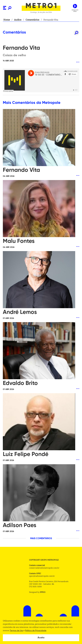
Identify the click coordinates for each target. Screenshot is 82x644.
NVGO (43, 592)
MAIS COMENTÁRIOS (41, 539)
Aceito (41, 638)
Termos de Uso (16, 631)
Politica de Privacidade (36, 631)
